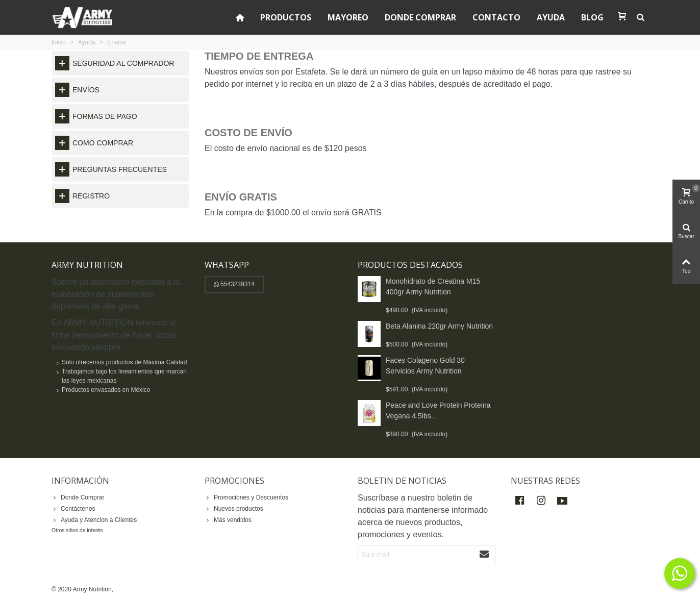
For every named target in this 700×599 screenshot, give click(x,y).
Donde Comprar (420, 17)
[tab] (120, 63)
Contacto (496, 17)
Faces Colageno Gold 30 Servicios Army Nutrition (425, 366)
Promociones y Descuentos (246, 497)
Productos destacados (410, 265)
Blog (592, 17)
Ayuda (551, 17)
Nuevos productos (234, 509)
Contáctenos (73, 509)
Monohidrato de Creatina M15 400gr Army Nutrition (433, 286)
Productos (286, 17)
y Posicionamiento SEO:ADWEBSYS (200, 589)
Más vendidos (228, 520)
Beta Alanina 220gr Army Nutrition (439, 326)
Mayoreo (348, 17)
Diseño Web (132, 589)
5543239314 (234, 284)
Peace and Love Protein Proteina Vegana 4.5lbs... (438, 410)
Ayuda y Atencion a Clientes (94, 520)
